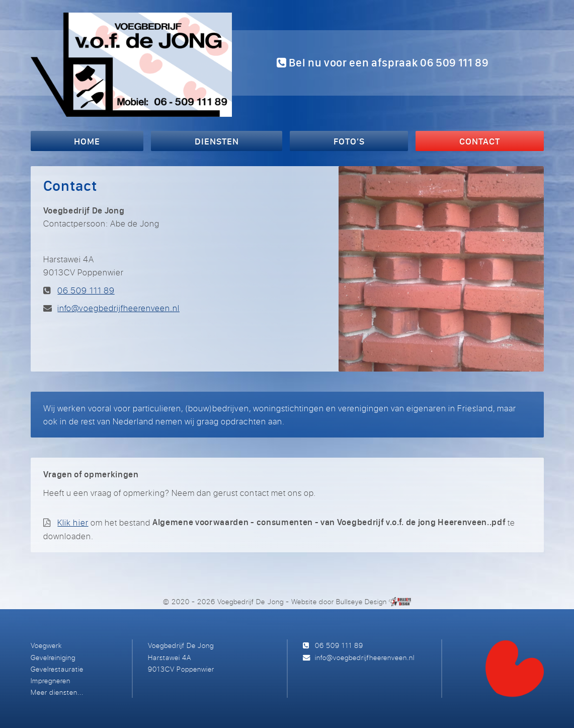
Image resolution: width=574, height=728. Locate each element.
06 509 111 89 (86, 290)
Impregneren (51, 680)
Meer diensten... (57, 692)
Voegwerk (46, 645)
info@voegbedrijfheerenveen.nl (118, 308)
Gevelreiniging (53, 657)
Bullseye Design (361, 601)
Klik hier (73, 522)
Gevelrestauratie (57, 669)
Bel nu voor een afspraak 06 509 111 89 (383, 62)
